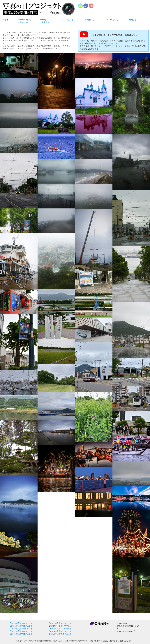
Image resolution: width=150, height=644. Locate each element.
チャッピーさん (69, 20)
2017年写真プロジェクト (21, 631)
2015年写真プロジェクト (21, 634)
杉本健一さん (23, 22)
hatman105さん (24, 20)
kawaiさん (44, 20)
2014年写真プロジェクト (60, 634)
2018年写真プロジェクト (60, 629)
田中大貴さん (45, 22)
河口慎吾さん (112, 20)
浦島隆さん (89, 20)
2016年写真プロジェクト (60, 631)
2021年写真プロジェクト (21, 626)
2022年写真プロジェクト (60, 623)
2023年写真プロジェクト (21, 623)
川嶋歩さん (134, 20)
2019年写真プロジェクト (21, 629)
